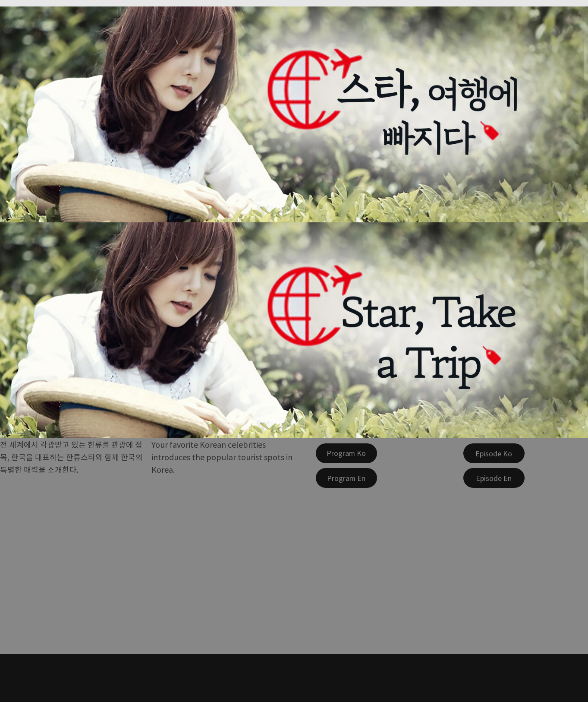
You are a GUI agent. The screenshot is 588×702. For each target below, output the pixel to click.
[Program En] (346, 478)
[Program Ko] (346, 453)
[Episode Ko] (494, 453)
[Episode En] (494, 478)
